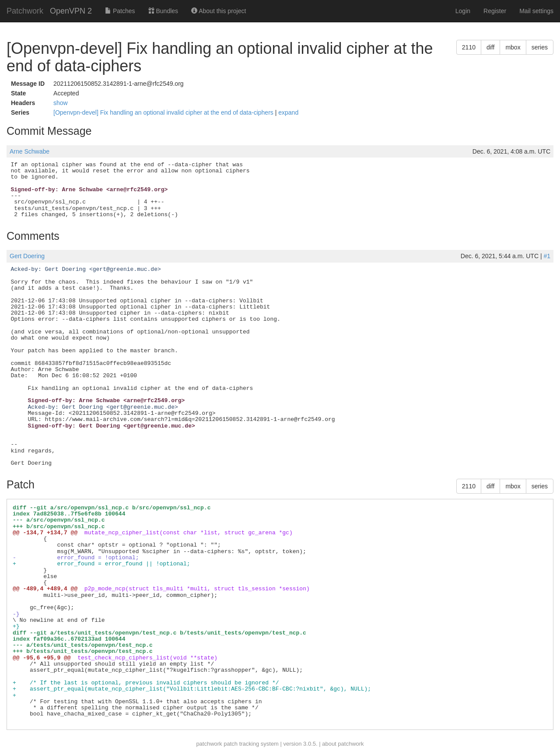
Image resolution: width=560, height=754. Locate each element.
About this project (219, 11)
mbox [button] (513, 47)
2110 (469, 47)
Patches (120, 11)
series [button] (540, 47)
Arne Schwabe (30, 151)
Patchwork (25, 11)
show (61, 103)
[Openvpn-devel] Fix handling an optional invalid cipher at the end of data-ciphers (164, 112)
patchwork (209, 744)
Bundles (163, 11)
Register (495, 11)
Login (463, 11)
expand (288, 112)
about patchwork (343, 744)
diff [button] (490, 47)
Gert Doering (27, 256)
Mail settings (536, 11)
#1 (547, 256)
